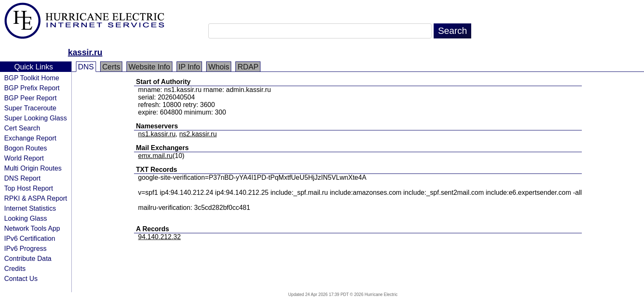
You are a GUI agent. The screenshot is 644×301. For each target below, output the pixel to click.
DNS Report (22, 178)
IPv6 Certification (30, 238)
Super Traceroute (30, 108)
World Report (24, 158)
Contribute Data (28, 258)
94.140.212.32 (159, 237)
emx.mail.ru (155, 156)
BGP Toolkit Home (32, 78)
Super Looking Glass (35, 118)
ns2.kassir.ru (198, 134)
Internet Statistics (30, 208)
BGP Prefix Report (32, 88)
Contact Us (21, 278)
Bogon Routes (26, 148)
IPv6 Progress (25, 248)
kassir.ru (85, 52)
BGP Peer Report (30, 98)
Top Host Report (29, 188)
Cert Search (22, 128)
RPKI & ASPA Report (36, 198)
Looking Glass (26, 218)
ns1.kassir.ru (157, 134)
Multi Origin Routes (33, 168)
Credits (15, 268)
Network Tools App (32, 228)
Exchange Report (30, 138)
